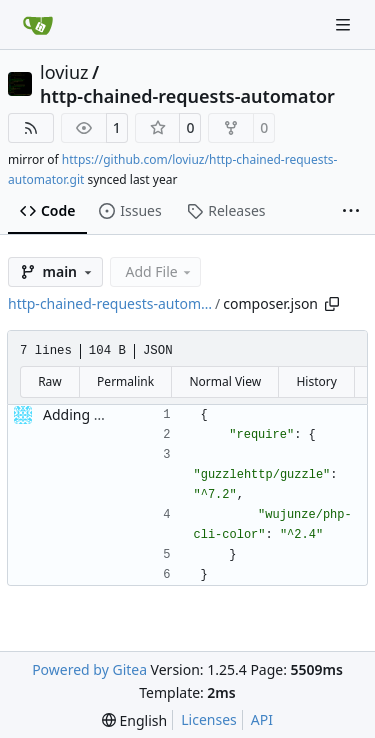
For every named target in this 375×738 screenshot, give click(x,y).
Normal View (225, 381)
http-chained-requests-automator (187, 96)
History (316, 381)
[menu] (134, 720)
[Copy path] (332, 304)
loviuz (64, 72)
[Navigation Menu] (345, 24)
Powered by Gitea (89, 669)
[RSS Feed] (31, 128)
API (262, 719)
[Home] (38, 25)
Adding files (81, 414)
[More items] (351, 212)
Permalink (125, 381)
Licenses (209, 719)
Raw (50, 381)
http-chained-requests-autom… (110, 303)
